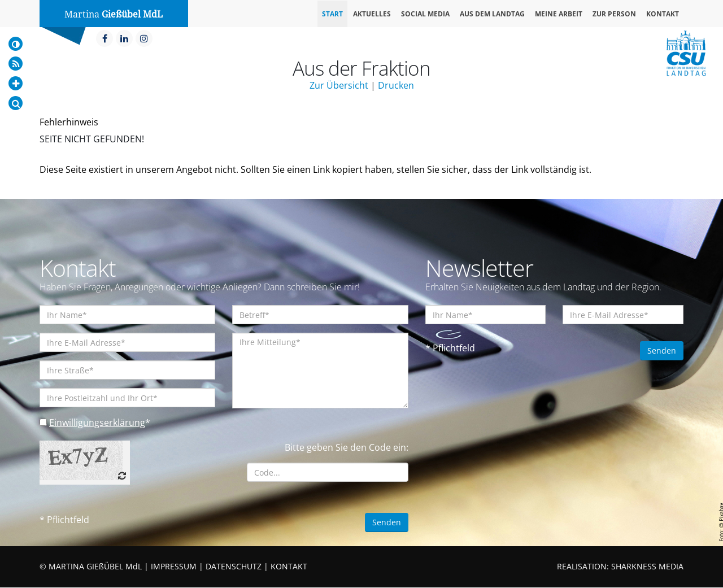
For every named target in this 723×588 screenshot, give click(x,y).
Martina (114, 14)
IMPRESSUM (174, 567)
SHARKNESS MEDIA (647, 567)
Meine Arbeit (559, 14)
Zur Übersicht (339, 85)
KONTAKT (289, 567)
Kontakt (663, 14)
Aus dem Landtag (492, 14)
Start (332, 14)
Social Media (425, 14)
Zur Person (614, 14)
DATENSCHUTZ (234, 567)
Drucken (396, 85)
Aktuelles (372, 14)
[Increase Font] (16, 83)
